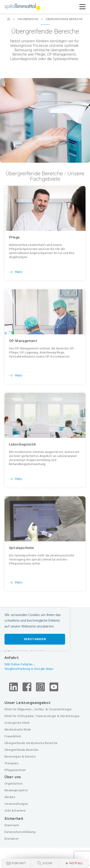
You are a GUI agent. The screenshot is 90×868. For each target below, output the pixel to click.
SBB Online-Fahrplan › (19, 664)
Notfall (74, 863)
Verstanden (35, 639)
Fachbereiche (28, 19)
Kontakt (19, 863)
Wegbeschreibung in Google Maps (29, 669)
